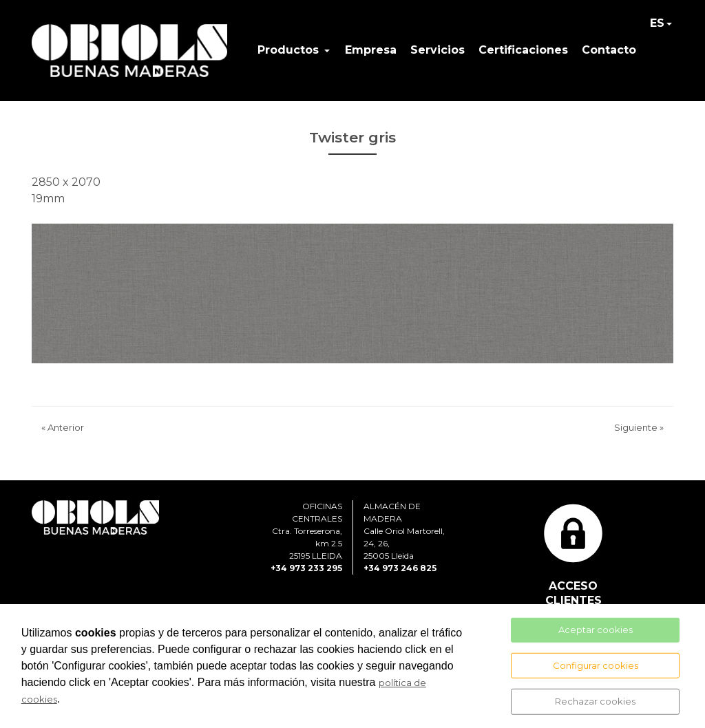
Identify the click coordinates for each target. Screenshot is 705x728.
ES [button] (657, 23)
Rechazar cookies (595, 701)
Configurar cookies (596, 665)
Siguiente (639, 427)
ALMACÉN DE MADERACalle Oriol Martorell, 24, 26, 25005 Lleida (404, 531)
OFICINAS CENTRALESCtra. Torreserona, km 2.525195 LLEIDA (307, 531)
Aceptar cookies (596, 630)
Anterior (63, 427)
